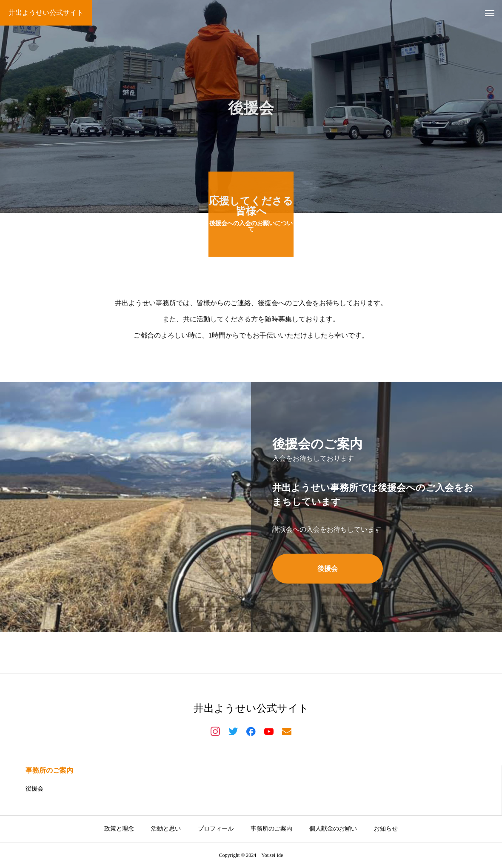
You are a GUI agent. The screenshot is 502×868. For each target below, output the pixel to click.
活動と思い (166, 829)
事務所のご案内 (49, 770)
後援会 (34, 789)
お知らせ (386, 829)
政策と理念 (119, 829)
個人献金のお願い (333, 829)
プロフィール (216, 829)
